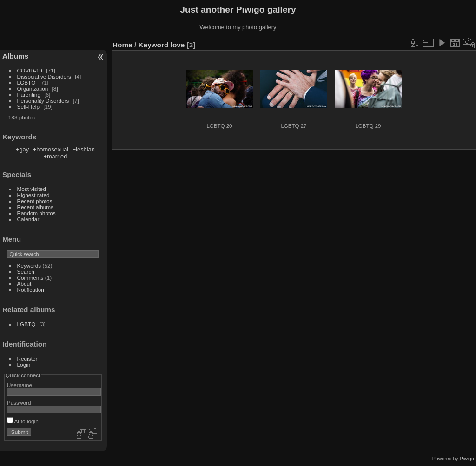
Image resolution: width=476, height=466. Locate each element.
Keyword (154, 45)
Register (27, 358)
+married (55, 156)
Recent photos (35, 201)
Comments (30, 278)
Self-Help (28, 107)
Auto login (23, 421)
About (24, 284)
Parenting (29, 95)
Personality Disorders (43, 101)
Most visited (32, 189)
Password (19, 403)
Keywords (29, 266)
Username (20, 385)
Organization (33, 89)
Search (26, 272)
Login (24, 364)
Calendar (28, 219)
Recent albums (35, 207)
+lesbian (84, 149)
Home (122, 45)
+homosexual (51, 149)
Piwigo (467, 459)
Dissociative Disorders (44, 76)
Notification (31, 290)
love (178, 45)
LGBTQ (26, 82)
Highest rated (33, 195)
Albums (15, 56)
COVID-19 (30, 70)
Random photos (36, 213)
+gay (22, 149)
